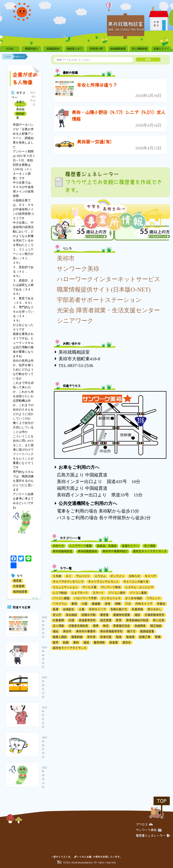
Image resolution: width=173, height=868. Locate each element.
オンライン (117, 576)
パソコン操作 (117, 593)
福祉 (56, 631)
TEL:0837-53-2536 (76, 365)
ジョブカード (80, 593)
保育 (108, 604)
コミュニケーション (65, 587)
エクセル (100, 576)
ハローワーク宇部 (85, 598)
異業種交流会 (122, 626)
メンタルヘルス (111, 598)
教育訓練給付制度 (137, 620)
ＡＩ (69, 576)
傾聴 (118, 604)
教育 (119, 620)
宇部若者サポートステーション (99, 300)
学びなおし (155, 609)
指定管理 (106, 620)
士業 (82, 609)
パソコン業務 (138, 593)
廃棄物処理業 (122, 615)
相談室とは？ (75, 49)
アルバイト (83, 576)
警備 (158, 637)
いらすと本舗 (83, 857)
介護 (84, 604)
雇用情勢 (99, 642)
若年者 (91, 637)
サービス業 (89, 587)
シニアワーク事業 (80, 546)
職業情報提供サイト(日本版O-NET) (104, 289)
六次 (128, 604)
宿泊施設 (71, 615)
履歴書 (17, 581)
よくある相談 (134, 598)
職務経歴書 (20, 592)
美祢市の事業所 (86, 631)
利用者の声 (96, 49)
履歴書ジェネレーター (153, 836)
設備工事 (145, 637)
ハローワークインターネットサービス (109, 279)
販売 (56, 642)
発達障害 (140, 626)
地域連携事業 (118, 49)
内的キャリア (144, 604)
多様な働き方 (119, 609)
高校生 (127, 642)
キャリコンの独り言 (136, 582)
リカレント (154, 598)
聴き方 (131, 631)
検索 (148, 59)
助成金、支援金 (107, 546)
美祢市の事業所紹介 (115, 551)
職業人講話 (60, 637)
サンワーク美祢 (78, 269)
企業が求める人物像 (25, 79)
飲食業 (114, 642)
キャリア (150, 576)
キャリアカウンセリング (68, 582)
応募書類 (19, 586)
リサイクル (60, 604)
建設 (137, 615)
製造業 (130, 637)
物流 (106, 626)
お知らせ (58, 546)
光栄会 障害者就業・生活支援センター (108, 310)
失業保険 (137, 609)
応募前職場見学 (155, 615)
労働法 (161, 604)
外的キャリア (97, 609)
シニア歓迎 (60, 593)
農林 (76, 642)
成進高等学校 (87, 620)
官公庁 (57, 615)
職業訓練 (77, 637)
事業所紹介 (31, 49)
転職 (66, 642)
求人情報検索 (140, 49)
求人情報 (150, 546)
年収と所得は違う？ (97, 85)
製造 (119, 637)
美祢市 (66, 258)
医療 (56, 609)
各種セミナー (161, 49)
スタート (98, 593)
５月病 (57, 576)
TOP (162, 801)
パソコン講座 (61, 598)
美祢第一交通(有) (94, 142)
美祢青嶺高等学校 (111, 631)
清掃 (96, 626)
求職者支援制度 (78, 626)
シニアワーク (75, 321)
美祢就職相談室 (20, 114)
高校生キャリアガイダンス (150, 551)
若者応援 (106, 637)
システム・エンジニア (139, 587)
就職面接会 (53, 49)
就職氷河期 (89, 615)
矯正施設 (156, 626)
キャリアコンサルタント (103, 582)
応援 (71, 620)
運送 (86, 642)
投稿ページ (20, 57)
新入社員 (159, 620)
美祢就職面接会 (87, 551)
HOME (10, 49)
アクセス (144, 824)
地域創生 (69, 609)
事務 (74, 604)
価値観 (96, 604)
